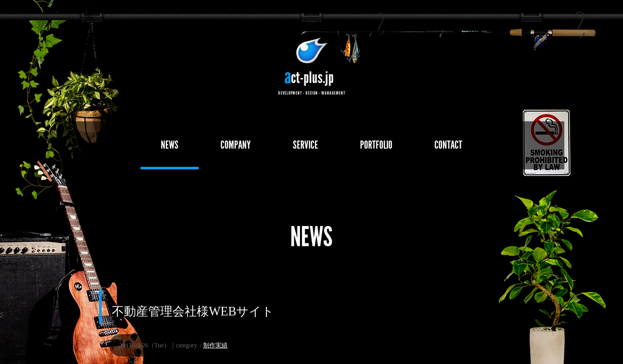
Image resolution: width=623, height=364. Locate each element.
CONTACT (448, 145)
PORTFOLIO (376, 145)
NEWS (170, 145)
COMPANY (236, 145)
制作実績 (215, 345)
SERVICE (305, 145)
